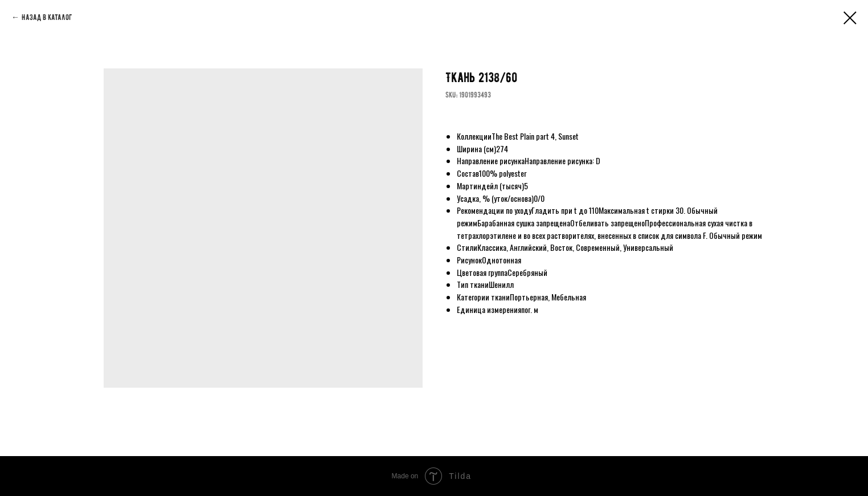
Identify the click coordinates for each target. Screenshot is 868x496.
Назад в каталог (47, 17)
